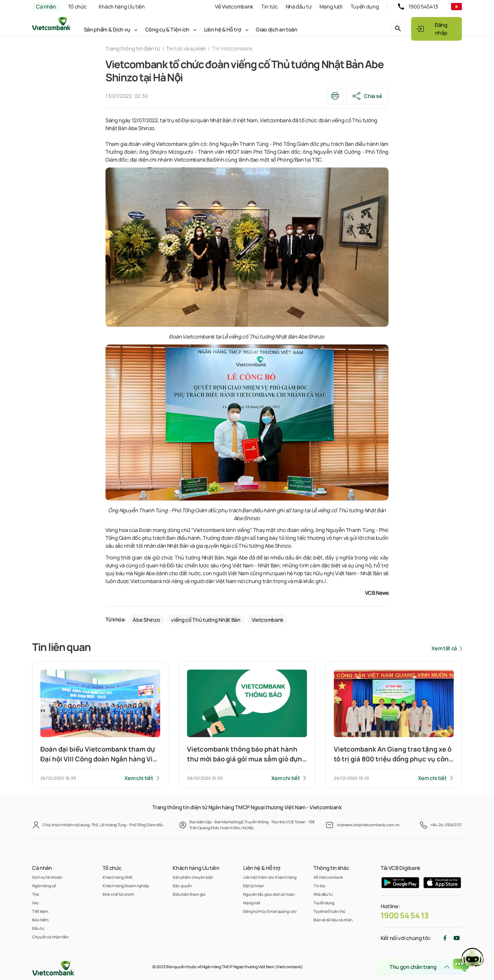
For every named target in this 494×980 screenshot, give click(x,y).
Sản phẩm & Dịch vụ (107, 29)
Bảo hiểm (40, 920)
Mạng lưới (331, 7)
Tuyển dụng (365, 7)
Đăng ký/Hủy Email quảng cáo (270, 911)
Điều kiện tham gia (189, 894)
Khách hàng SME (118, 877)
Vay (36, 903)
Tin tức (269, 7)
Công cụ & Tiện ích (167, 29)
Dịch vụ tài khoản (47, 877)
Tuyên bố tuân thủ (329, 911)
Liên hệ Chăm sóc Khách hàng (270, 877)
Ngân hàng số (44, 886)
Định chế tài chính (118, 894)
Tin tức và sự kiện (186, 49)
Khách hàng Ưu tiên (122, 7)
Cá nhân (46, 7)
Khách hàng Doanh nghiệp (126, 886)
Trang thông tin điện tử (133, 49)
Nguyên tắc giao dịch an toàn (269, 894)
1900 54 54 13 (405, 915)
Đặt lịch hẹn (254, 886)
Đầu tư (38, 928)
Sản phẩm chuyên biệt (193, 877)
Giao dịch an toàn (277, 29)
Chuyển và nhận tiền (50, 937)
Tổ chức (77, 7)
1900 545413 (423, 7)
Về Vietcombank (234, 7)
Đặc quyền (182, 886)
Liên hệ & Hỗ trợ (223, 29)
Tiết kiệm (40, 911)
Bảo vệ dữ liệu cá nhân (333, 920)
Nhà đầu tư (299, 7)
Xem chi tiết (139, 778)
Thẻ (36, 894)
